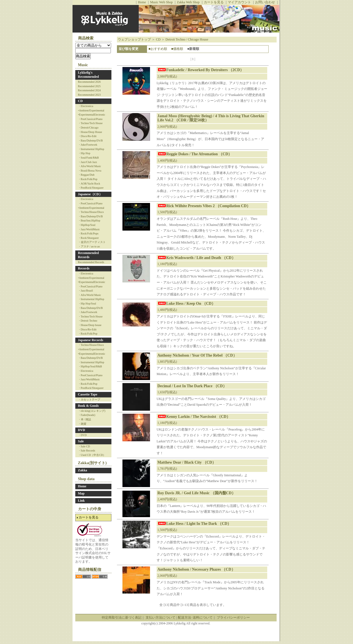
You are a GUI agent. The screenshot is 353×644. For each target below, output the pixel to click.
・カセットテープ (89, 400)
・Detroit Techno (88, 321)
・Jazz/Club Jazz (88, 162)
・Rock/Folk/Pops (88, 233)
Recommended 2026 (89, 82)
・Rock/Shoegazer (89, 238)
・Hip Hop (84, 153)
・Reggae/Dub (86, 175)
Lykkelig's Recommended (89, 75)
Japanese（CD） (90, 194)
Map (81, 493)
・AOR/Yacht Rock (89, 184)
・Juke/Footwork (88, 145)
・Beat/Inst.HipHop (89, 221)
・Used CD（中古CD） (92, 455)
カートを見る (214, 2)
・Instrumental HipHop (91, 149)
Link (81, 501)
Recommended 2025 (89, 86)
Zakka (83, 470)
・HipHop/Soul (87, 225)
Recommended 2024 (89, 90)
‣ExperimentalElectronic (92, 115)
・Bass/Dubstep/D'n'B (90, 141)
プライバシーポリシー (233, 618)
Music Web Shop (161, 2)
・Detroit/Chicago (88, 128)
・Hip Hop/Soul (87, 304)
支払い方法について (161, 618)
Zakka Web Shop (188, 2)
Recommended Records (89, 255)
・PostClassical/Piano (90, 119)
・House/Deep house (90, 325)
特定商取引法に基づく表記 (122, 618)
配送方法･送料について (195, 618)
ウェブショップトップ (134, 39)
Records (84, 268)
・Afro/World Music (90, 166)
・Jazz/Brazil (85, 291)
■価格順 (177, 49)
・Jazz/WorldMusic (89, 229)
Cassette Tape (88, 394)
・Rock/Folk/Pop (88, 179)
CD (80, 101)
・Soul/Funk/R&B (89, 158)
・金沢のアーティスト (92, 242)
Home (142, 2)
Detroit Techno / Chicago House (187, 39)
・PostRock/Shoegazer (91, 188)
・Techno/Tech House (90, 123)
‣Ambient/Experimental (91, 110)
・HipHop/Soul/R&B (90, 366)
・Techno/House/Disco (91, 212)
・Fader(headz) (87, 415)
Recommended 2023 (89, 95)
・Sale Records (87, 451)
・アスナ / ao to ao (89, 246)
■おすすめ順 (158, 49)
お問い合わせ (265, 2)
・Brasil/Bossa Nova (90, 171)
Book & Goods (88, 406)
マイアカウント (239, 2)
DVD (82, 430)
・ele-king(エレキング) (92, 411)
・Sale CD (84, 446)
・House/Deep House (90, 132)
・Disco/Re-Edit (87, 136)
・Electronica (86, 106)
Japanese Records (91, 340)
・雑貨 (82, 424)
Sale (81, 441)
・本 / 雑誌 (85, 419)
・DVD (82, 435)
